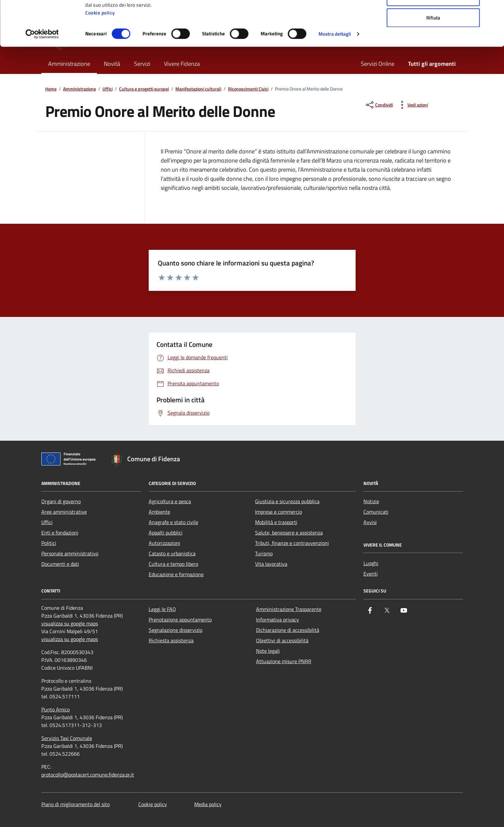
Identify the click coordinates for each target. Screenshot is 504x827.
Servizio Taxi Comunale (67, 738)
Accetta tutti (433, 17)
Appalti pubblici (166, 533)
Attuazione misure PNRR (284, 661)
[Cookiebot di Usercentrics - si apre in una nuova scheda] (42, 76)
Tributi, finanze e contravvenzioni (292, 543)
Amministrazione (80, 89)
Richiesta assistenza (171, 640)
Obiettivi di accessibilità (282, 640)
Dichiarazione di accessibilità (288, 630)
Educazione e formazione (176, 574)
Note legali (268, 651)
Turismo (264, 553)
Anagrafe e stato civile (173, 522)
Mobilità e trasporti (276, 522)
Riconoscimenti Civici (248, 89)
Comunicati (376, 512)
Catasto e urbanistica (172, 553)
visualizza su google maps (70, 623)
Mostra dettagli (335, 76)
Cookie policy (100, 55)
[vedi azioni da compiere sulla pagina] (412, 105)
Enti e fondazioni (60, 533)
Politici (49, 543)
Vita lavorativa (271, 564)
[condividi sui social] (379, 105)
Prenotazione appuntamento (180, 620)
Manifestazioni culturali (198, 89)
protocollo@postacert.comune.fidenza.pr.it (88, 775)
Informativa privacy (278, 620)
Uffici (108, 89)
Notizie (371, 501)
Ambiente (159, 512)
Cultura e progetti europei (144, 89)
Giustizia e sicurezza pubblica (287, 501)
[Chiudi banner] (494, 10)
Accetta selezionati (433, 39)
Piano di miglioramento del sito (75, 804)
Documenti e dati (60, 564)
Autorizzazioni (164, 543)
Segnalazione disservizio (176, 630)
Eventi (371, 574)
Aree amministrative (64, 512)
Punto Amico (55, 709)
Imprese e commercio (279, 512)
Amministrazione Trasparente (289, 609)
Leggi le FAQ (162, 609)
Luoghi (371, 563)
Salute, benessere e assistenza (289, 533)
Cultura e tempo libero (173, 564)
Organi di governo (61, 501)
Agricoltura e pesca (170, 501)
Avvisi (370, 522)
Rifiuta (433, 60)
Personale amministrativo (70, 553)
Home (51, 89)
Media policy (208, 804)
